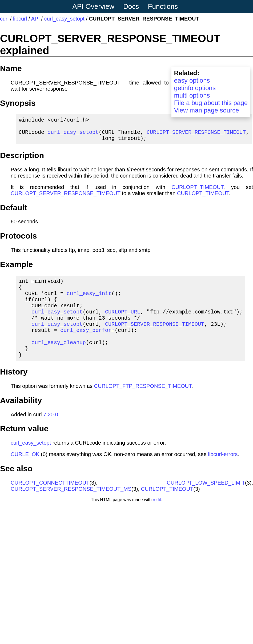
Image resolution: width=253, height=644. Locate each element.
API (35, 19)
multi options (192, 95)
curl (4, 19)
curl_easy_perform (87, 344)
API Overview (93, 6)
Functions (163, 6)
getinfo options (195, 88)
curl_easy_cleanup (59, 358)
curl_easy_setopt (64, 19)
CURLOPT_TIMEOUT (197, 191)
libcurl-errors (223, 472)
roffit (157, 518)
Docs (131, 6)
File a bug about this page (211, 103)
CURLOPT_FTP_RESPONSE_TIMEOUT (143, 404)
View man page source (207, 110)
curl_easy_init (89, 301)
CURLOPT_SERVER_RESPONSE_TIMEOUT (196, 135)
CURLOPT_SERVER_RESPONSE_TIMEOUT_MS (71, 507)
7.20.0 (51, 433)
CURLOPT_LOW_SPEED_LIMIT (206, 501)
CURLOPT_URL (123, 322)
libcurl (20, 19)
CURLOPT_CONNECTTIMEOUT (50, 501)
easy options (192, 80)
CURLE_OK (25, 472)
